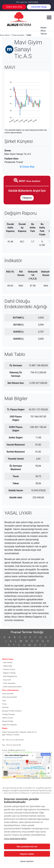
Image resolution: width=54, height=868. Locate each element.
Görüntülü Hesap (39, 7)
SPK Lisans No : (27, 2)
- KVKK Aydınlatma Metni (12, 687)
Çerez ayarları (27, 861)
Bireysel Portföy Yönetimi (12, 711)
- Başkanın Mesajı (9, 673)
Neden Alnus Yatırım (44, 31)
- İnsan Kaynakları (9, 683)
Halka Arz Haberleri (10, 725)
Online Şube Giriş (14, 7)
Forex (4, 704)
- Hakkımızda (7, 666)
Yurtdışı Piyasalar (8, 714)
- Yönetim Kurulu (9, 669)
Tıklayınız (27, 198)
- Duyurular (6, 680)
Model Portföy (8, 721)
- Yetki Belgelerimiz (10, 676)
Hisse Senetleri (8, 694)
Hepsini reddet (27, 854)
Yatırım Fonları (8, 718)
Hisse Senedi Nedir (10, 697)
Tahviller (5, 707)
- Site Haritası (7, 662)
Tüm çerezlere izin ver (27, 847)
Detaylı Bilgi (27, 167)
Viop (4, 701)
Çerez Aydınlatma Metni (15, 839)
